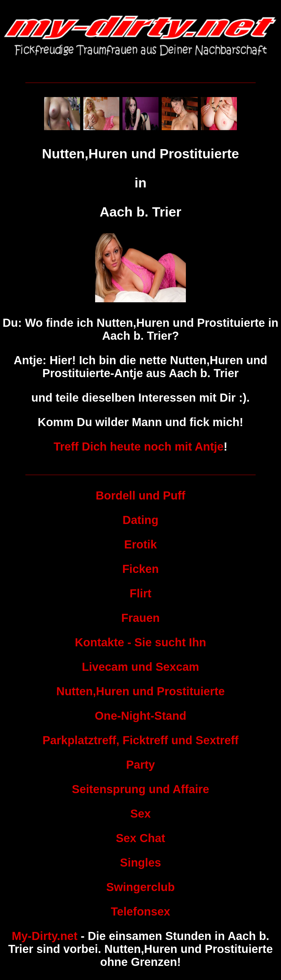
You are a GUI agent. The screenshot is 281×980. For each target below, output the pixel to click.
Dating (140, 520)
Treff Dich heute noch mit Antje (139, 447)
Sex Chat (140, 838)
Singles (140, 863)
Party (140, 765)
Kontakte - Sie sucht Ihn (141, 642)
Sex (140, 814)
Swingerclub (141, 887)
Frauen (140, 618)
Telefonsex (141, 911)
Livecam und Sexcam (140, 667)
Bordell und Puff (140, 495)
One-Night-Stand (141, 716)
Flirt (141, 593)
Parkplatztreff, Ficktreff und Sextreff (140, 740)
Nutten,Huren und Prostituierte (140, 691)
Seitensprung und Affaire (140, 789)
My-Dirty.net (45, 936)
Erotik (140, 544)
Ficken (140, 569)
